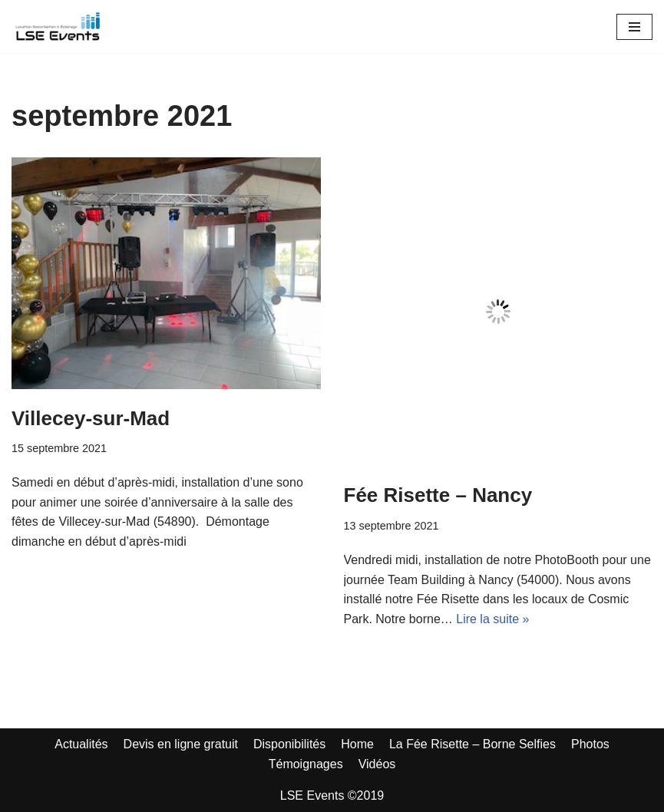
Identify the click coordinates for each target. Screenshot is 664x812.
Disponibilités (289, 744)
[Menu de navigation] (634, 27)
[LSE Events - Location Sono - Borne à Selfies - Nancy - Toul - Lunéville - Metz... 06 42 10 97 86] (58, 26)
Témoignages (306, 764)
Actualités (81, 744)
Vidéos (377, 764)
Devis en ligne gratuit (181, 744)
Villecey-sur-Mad (91, 418)
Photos (590, 744)
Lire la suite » (492, 619)
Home (357, 744)
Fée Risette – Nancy (438, 495)
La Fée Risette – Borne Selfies (472, 744)
